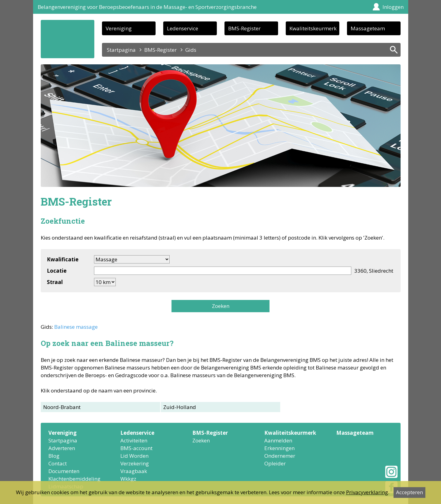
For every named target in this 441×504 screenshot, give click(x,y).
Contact (58, 463)
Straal (55, 282)
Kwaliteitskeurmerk (313, 28)
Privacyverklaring (367, 492)
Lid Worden (134, 456)
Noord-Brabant (62, 407)
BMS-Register (244, 28)
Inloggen (393, 7)
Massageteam (368, 28)
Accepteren (409, 492)
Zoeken (221, 306)
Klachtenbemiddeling (74, 479)
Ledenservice (183, 28)
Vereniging (119, 28)
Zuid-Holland (180, 407)
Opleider (275, 463)
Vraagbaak (134, 471)
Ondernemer (280, 456)
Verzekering (135, 463)
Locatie (57, 271)
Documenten (64, 471)
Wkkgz (128, 479)
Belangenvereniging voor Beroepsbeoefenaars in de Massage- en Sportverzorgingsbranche (147, 7)
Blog (54, 456)
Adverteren (62, 448)
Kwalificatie (63, 259)
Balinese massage (76, 327)
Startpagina (121, 50)
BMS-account (136, 448)
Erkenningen (279, 448)
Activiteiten (134, 440)
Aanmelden (278, 440)
